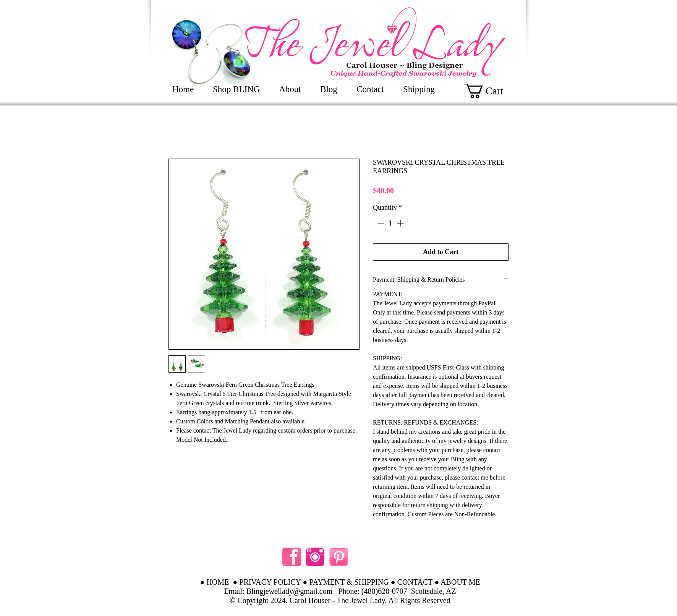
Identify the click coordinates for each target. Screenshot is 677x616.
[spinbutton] (390, 223)
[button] (492, 91)
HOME (218, 582)
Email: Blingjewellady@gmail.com (278, 591)
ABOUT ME (460, 582)
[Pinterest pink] (338, 557)
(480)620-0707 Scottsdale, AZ (409, 591)
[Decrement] (380, 223)
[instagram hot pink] (315, 557)
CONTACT (415, 582)
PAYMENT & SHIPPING (349, 582)
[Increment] (401, 223)
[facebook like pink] (292, 557)
